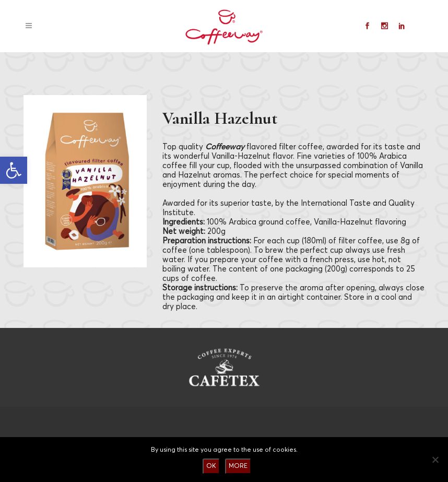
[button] (14, 170)
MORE (238, 466)
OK (211, 466)
